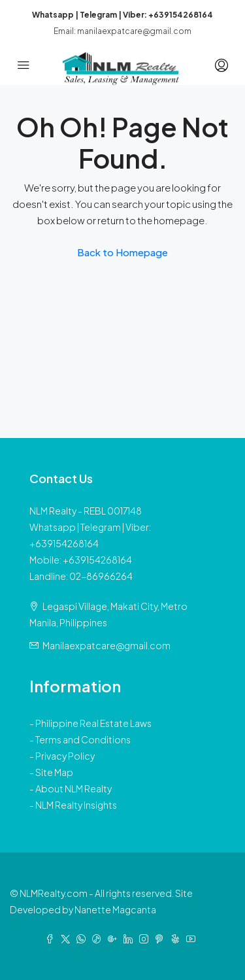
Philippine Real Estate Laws (93, 723)
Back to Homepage (122, 252)
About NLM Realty (73, 788)
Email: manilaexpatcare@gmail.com (122, 31)
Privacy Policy (65, 756)
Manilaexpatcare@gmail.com (106, 645)
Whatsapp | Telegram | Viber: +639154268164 (122, 15)
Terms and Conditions (83, 739)
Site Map (54, 772)
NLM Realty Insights (76, 805)
